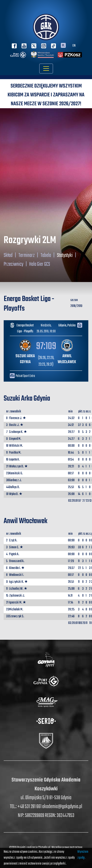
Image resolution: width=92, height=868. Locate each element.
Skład (8, 255)
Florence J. (16, 418)
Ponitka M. (15, 453)
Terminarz (26, 255)
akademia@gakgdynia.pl (62, 807)
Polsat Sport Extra (25, 376)
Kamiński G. (16, 473)
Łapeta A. (14, 460)
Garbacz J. (15, 480)
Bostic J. (14, 425)
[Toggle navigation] (46, 69)
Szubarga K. (16, 432)
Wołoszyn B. (16, 467)
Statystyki (65, 255)
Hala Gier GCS (40, 264)
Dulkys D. (14, 487)
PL (63, 45)
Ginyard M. (15, 439)
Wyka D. (14, 494)
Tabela (46, 255)
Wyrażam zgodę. (83, 855)
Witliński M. (16, 446)
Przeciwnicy (13, 264)
